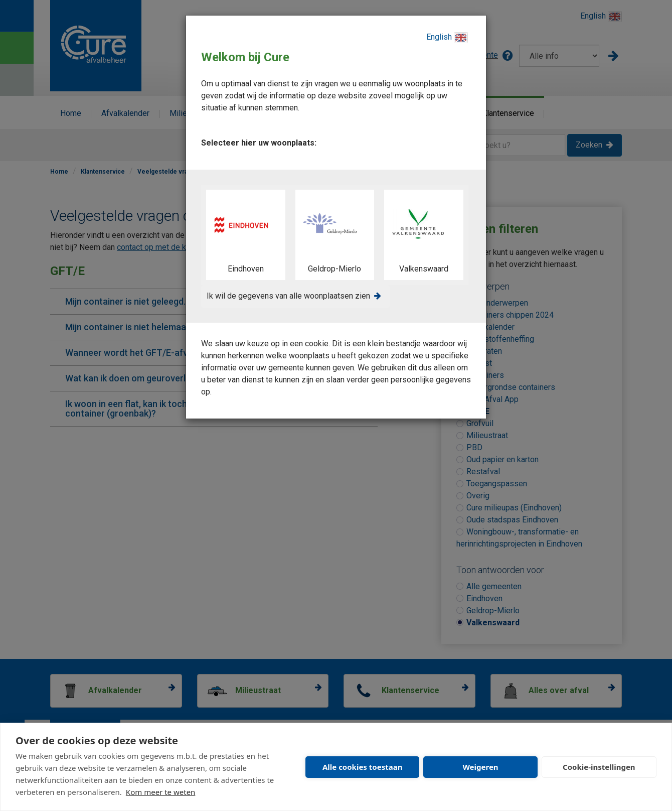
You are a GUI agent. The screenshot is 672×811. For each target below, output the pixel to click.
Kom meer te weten (161, 792)
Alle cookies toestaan (362, 767)
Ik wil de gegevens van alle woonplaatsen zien (288, 296)
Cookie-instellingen (599, 767)
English (447, 38)
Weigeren (480, 767)
